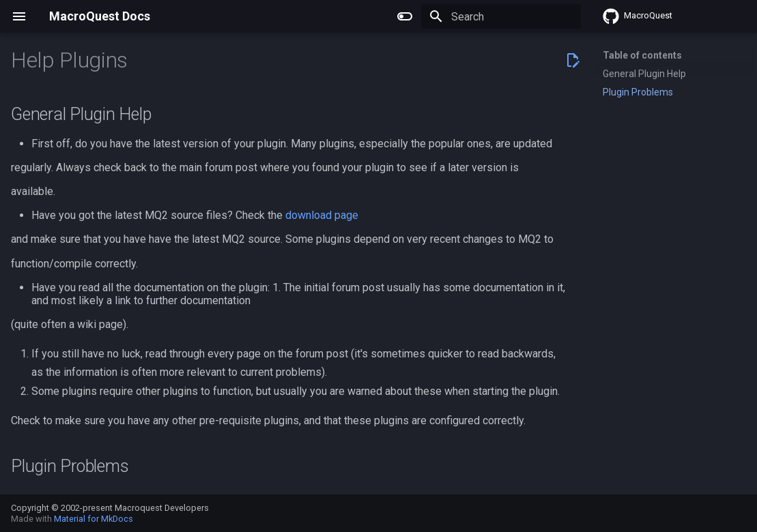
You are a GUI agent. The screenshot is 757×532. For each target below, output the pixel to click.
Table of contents (642, 55)
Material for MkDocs (94, 519)
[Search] (501, 16)
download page (322, 215)
